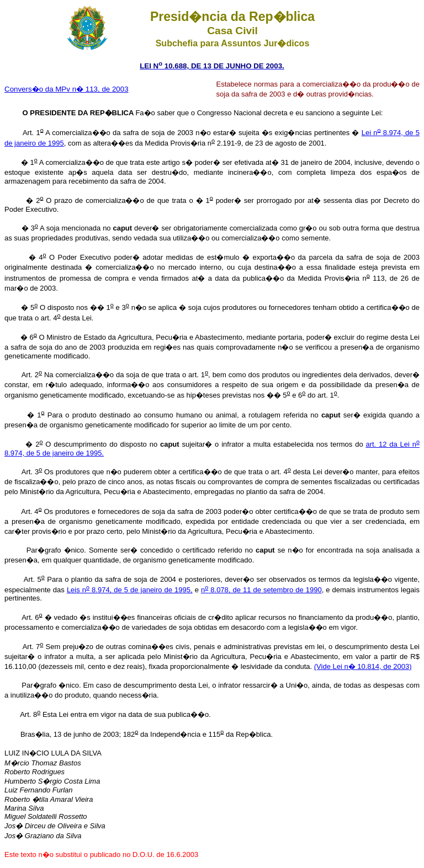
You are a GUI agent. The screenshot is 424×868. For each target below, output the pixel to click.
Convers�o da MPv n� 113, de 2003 (67, 89)
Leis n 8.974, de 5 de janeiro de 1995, (130, 590)
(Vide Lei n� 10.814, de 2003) (363, 666)
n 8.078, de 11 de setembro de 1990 (261, 590)
